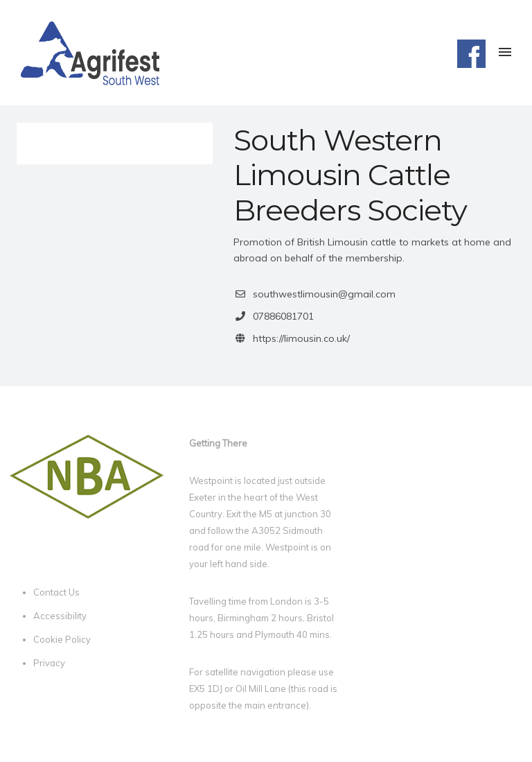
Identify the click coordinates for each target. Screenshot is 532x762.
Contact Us (56, 592)
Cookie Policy (62, 639)
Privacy (49, 663)
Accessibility (60, 616)
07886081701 (283, 316)
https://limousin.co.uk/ (301, 338)
